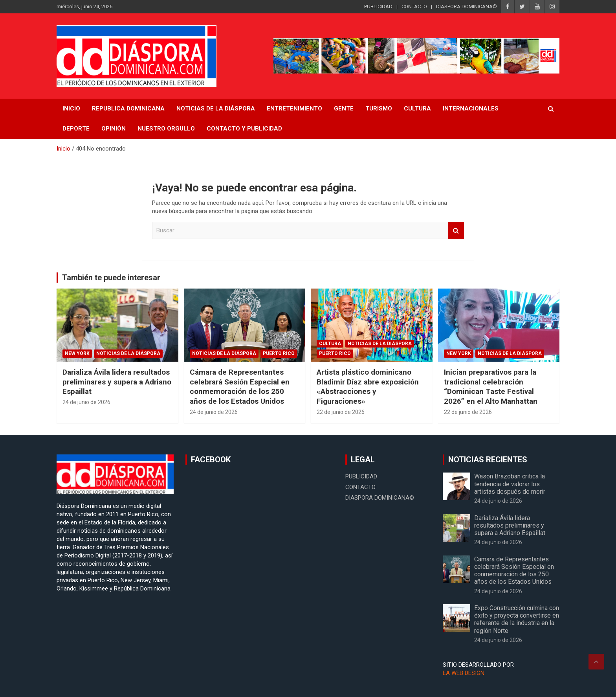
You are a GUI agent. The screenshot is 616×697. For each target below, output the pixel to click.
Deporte (76, 129)
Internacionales (471, 109)
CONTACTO (414, 6)
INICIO (71, 109)
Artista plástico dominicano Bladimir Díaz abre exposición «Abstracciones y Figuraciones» (368, 387)
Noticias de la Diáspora (128, 353)
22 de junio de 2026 (341, 412)
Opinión (114, 129)
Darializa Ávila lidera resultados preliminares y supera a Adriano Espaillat (117, 382)
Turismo (379, 109)
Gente (344, 109)
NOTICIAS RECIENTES (488, 460)
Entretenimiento (294, 109)
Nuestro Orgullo (166, 129)
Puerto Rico (279, 353)
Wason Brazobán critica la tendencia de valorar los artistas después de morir (510, 484)
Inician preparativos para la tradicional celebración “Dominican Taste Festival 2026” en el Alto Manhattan (491, 387)
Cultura (417, 109)
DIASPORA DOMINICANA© (467, 6)
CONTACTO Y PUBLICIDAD (244, 129)
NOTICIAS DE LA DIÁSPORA (216, 109)
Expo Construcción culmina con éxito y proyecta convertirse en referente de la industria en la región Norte (517, 619)
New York (77, 353)
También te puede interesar (111, 278)
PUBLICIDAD (378, 6)
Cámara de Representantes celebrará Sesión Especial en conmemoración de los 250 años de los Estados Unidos (240, 387)
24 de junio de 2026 (86, 402)
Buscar (456, 231)
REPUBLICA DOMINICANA (128, 109)
